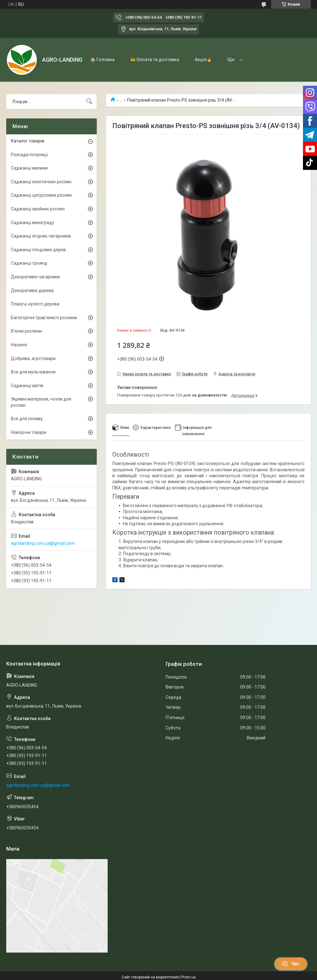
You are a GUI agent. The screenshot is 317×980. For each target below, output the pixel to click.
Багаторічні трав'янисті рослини (44, 318)
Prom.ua (188, 977)
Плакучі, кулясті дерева (35, 304)
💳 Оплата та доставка (155, 60)
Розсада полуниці (29, 155)
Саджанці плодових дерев (38, 250)
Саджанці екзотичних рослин (41, 182)
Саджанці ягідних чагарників (41, 236)
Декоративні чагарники (35, 277)
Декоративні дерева (32, 291)
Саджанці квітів (27, 386)
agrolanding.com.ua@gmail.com (43, 543)
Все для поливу (27, 419)
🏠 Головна (102, 60)
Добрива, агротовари (33, 358)
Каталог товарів (28, 141)
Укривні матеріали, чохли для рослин (41, 402)
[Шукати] (89, 102)
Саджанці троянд (29, 263)
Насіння (19, 345)
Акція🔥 (203, 60)
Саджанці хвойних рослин (38, 209)
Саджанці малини (29, 168)
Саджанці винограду (32, 223)
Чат (291, 964)
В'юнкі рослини (26, 331)
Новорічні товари (29, 432)
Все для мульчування (33, 372)
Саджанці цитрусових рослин (41, 195)
